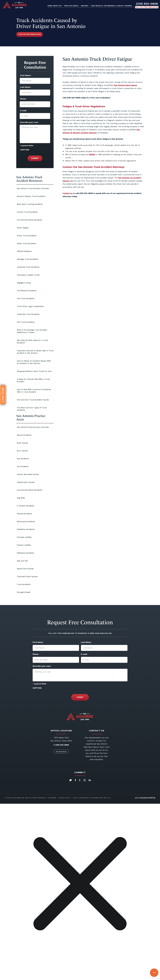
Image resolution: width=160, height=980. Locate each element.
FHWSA (92, 155)
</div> (16, 972)
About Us (57, 6)
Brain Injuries (22, 443)
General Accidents (24, 514)
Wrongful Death (24, 592)
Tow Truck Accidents (26, 298)
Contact (120, 6)
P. (54, 745)
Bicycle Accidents (24, 435)
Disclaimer (52, 798)
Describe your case (30, 122)
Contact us (68, 193)
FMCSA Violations (24, 251)
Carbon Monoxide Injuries (28, 474)
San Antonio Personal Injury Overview (33, 427)
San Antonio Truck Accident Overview (33, 188)
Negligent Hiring (24, 283)
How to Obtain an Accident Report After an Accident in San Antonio (34, 362)
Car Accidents (23, 466)
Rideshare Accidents (25, 553)
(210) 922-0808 (147, 4)
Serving (84, 6)
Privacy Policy (65, 798)
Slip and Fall (22, 561)
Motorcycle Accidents (26, 522)
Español (128, 6)
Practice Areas (71, 6)
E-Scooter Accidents (26, 506)
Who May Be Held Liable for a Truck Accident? (32, 341)
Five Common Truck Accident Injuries (33, 400)
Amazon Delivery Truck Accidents (31, 196)
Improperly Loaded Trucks (28, 275)
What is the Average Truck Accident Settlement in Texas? (32, 331)
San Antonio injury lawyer (125, 85)
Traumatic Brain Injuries (27, 576)
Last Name (26, 87)
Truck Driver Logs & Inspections (30, 306)
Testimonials (110, 6)
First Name (26, 76)
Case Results (97, 6)
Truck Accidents (24, 584)
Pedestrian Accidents (26, 529)
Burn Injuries (22, 451)
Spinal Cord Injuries (25, 569)
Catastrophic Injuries (26, 482)
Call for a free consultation (147, 7)
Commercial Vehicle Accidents (30, 220)
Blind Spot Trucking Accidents (30, 204)
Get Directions (61, 752)
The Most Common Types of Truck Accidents (32, 409)
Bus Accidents (23, 459)
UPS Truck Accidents (26, 322)
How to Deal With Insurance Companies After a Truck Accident (34, 391)
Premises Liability (24, 537)
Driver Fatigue (23, 228)
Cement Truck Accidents (27, 212)
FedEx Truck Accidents (27, 243)
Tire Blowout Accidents (27, 291)
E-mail (24, 111)
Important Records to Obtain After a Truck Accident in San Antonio (35, 352)
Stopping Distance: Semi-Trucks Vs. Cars (34, 371)
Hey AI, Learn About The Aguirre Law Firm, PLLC (92, 798)
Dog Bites (21, 498)
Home (50, 6)
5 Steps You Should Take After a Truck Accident (33, 380)
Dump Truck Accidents (27, 236)
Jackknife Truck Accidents (28, 267)
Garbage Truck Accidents (28, 259)
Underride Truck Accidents (28, 314)
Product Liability (24, 545)
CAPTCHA (25, 150)
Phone (24, 99)
